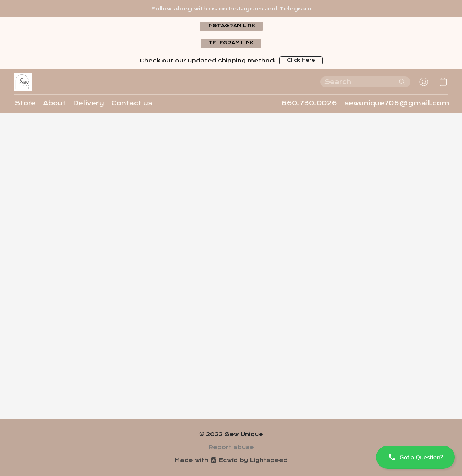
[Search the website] (402, 82)
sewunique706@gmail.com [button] (397, 103)
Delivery (88, 103)
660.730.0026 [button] (309, 103)
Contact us (132, 103)
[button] (231, 26)
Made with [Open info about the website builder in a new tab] (231, 460)
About (54, 103)
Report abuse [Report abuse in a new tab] (231, 447)
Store (25, 103)
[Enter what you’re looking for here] (365, 82)
